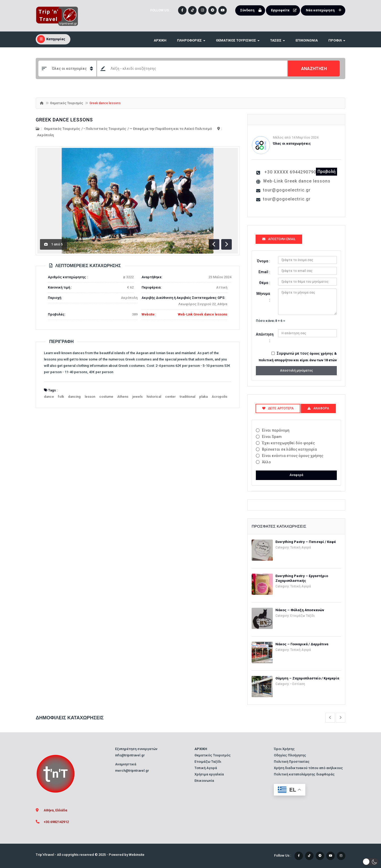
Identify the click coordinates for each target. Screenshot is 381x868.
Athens (123, 397)
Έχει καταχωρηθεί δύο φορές (288, 443)
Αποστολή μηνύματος (296, 371)
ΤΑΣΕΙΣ (278, 40)
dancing (74, 397)
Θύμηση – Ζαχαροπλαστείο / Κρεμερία (307, 678)
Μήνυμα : (263, 297)
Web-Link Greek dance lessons (203, 314)
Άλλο (266, 462)
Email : (264, 272)
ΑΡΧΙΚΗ (160, 40)
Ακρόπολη (45, 135)
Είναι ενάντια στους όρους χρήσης (293, 456)
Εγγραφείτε (285, 10)
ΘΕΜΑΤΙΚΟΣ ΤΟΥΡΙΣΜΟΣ (238, 40)
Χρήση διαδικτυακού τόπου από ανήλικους (308, 768)
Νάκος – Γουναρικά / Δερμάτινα (302, 644)
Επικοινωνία (307, 40)
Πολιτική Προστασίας (292, 762)
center (170, 397)
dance (49, 397)
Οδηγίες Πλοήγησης (290, 755)
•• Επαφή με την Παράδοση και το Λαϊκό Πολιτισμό (171, 129)
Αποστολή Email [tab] (279, 239)
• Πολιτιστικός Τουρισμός (105, 129)
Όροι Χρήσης (284, 749)
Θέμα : (265, 283)
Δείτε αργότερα (278, 408)
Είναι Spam (272, 437)
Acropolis (219, 397)
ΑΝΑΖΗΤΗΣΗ (314, 69)
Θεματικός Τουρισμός (67, 103)
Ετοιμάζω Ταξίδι (303, 616)
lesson (90, 397)
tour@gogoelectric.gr (287, 190)
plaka (203, 397)
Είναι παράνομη (276, 430)
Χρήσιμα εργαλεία (209, 774)
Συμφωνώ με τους (298, 357)
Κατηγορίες (51, 39)
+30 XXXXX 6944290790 (290, 172)
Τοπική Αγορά (301, 547)
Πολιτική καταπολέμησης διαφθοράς (304, 774)
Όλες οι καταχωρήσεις (292, 143)
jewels (137, 397)
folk (61, 397)
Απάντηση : (265, 337)
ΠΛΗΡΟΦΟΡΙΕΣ (191, 40)
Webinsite (137, 855)
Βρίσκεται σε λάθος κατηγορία (289, 449)
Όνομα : (264, 261)
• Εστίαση (298, 684)
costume (106, 397)
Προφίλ (337, 40)
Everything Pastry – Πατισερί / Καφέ (306, 542)
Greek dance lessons (64, 120)
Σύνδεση (252, 10)
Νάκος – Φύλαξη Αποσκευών (300, 610)
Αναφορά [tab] (318, 408)
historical (154, 397)
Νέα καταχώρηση (325, 10)
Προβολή (326, 172)
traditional (187, 397)
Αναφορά (296, 475)
